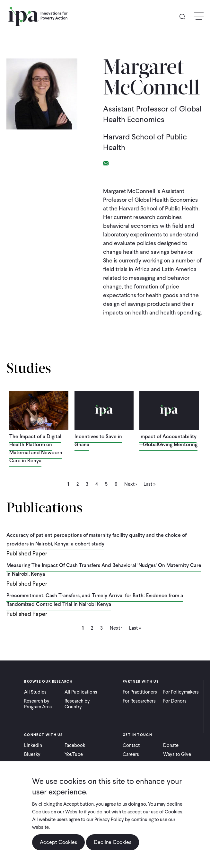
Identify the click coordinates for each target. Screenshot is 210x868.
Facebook (75, 745)
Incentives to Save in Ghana (98, 440)
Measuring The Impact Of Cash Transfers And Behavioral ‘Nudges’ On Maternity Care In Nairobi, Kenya (104, 570)
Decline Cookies (113, 842)
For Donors (175, 701)
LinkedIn (33, 745)
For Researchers (139, 701)
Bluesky (32, 754)
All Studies (35, 692)
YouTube (74, 754)
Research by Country (77, 704)
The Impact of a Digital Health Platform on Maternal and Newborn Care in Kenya (36, 448)
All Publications (81, 692)
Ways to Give (177, 754)
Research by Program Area (38, 704)
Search (185, 16)
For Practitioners (140, 692)
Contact (131, 745)
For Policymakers (181, 692)
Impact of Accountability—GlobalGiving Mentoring (168, 440)
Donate (171, 745)
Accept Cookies (58, 842)
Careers (131, 754)
